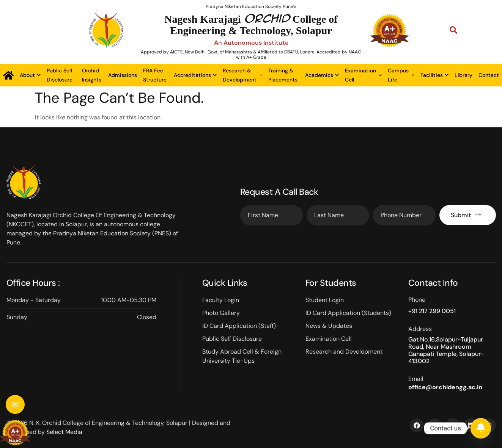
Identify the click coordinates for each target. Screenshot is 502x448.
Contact (489, 75)
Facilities (434, 75)
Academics (322, 75)
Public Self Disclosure (60, 75)
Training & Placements (283, 75)
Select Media (64, 432)
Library (463, 75)
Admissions (123, 75)
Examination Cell (363, 75)
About (30, 75)
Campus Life (401, 75)
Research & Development (242, 75)
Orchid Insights (92, 75)
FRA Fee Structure (155, 75)
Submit (466, 215)
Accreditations (195, 75)
